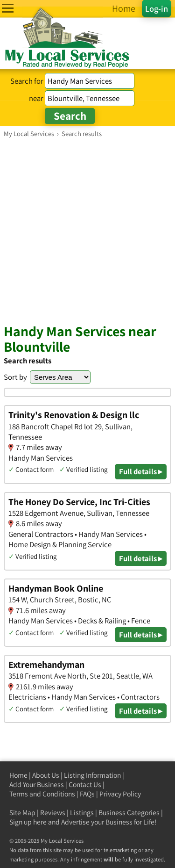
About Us (46, 775)
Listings (82, 813)
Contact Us (85, 785)
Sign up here (28, 822)
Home (18, 775)
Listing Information (92, 775)
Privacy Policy (120, 794)
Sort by (15, 377)
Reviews (53, 813)
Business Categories (129, 813)
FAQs (87, 794)
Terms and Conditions (42, 794)
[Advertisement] (87, 230)
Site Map (22, 813)
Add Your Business (37, 785)
